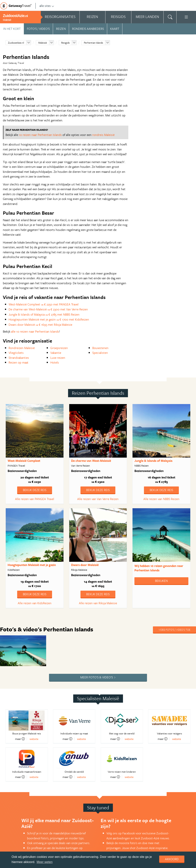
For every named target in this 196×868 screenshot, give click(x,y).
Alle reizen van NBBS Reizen (161, 499)
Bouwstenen (100, 348)
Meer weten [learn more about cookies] (45, 862)
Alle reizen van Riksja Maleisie (98, 603)
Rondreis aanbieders (88, 29)
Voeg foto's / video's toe (174, 630)
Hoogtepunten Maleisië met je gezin (32, 565)
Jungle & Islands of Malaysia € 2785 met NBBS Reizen (44, 314)
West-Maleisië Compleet (24, 461)
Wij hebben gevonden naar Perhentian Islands (159, 568)
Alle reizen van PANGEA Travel (35, 499)
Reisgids (65, 43)
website (34, 739)
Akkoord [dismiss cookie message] (172, 859)
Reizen (61, 29)
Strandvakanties (19, 358)
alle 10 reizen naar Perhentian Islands (35, 331)
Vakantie (56, 353)
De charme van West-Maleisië (91, 461)
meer (20, 739)
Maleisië (43, 43)
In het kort (12, 29)
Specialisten (100, 353)
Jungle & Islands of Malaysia (153, 461)
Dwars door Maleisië (85, 565)
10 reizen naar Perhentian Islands (40, 135)
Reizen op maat (18, 362)
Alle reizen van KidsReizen (35, 603)
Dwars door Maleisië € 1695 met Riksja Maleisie (40, 325)
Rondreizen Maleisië (22, 348)
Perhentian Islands (93, 43)
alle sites (47, 6)
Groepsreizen (59, 348)
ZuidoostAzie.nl (16, 43)
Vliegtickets (16, 353)
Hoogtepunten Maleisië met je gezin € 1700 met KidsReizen (49, 319)
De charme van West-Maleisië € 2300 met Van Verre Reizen (48, 309)
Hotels (55, 362)
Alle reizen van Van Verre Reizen (98, 499)
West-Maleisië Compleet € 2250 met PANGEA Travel (44, 304)
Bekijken (161, 581)
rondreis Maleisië (103, 135)
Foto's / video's (38, 29)
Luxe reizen (58, 358)
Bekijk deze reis (35, 490)
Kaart (115, 29)
